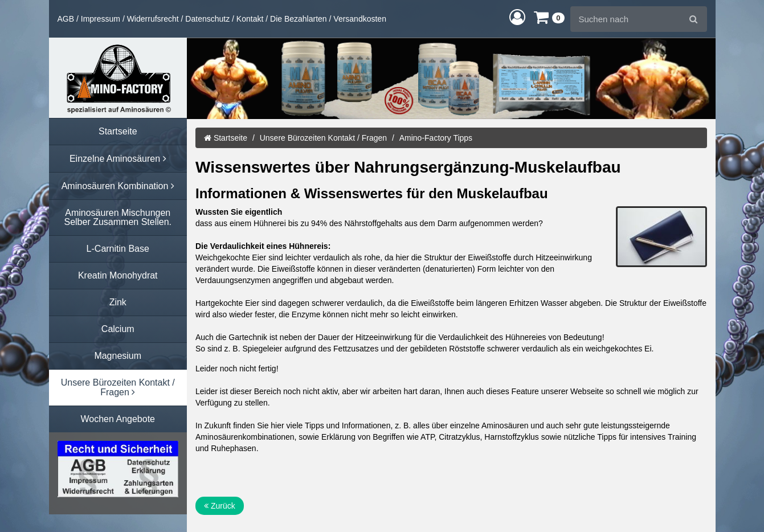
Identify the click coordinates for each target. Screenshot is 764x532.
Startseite (226, 138)
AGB (66, 19)
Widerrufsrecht (153, 19)
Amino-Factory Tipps (436, 138)
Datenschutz (207, 19)
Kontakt (250, 19)
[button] (517, 17)
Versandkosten (360, 19)
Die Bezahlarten (299, 19)
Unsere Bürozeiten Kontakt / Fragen (323, 138)
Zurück (220, 506)
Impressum (101, 19)
